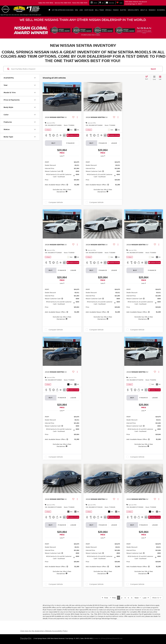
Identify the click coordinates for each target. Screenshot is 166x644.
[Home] (49, 10)
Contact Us (97, 638)
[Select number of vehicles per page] (157, 598)
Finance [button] (116, 10)
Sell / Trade (99, 10)
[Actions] (77, 117)
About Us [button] (144, 10)
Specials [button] (108, 10)
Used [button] (81, 10)
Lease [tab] (114, 143)
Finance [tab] (71, 143)
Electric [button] (123, 10)
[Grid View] (154, 78)
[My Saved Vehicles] (119, 3)
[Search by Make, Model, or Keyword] (80, 69)
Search (153, 69)
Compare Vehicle (56, 202)
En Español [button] (161, 10)
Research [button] (152, 10)
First (105, 598)
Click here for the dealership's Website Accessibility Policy (44, 631)
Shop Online (89, 10)
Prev (113, 598)
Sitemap (109, 638)
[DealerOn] (26, 638)
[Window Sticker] (73, 135)
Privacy (104, 638)
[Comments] (64, 135)
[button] (79, 97)
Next (138, 598)
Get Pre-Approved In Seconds (63, 10)
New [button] (76, 10)
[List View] (160, 78)
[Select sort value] (147, 78)
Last (146, 598)
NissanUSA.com (118, 638)
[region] (62, 176)
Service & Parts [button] (133, 10)
